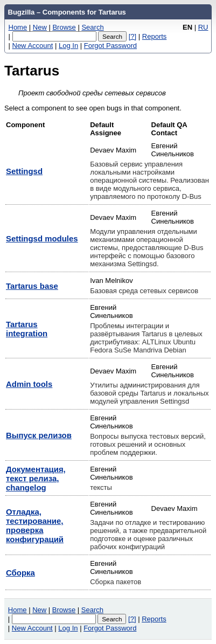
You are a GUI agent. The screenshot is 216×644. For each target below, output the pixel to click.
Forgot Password (110, 46)
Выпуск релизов (39, 435)
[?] (133, 36)
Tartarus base (32, 286)
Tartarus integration (27, 329)
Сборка (20, 573)
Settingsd (24, 171)
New (40, 27)
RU (203, 27)
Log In (68, 46)
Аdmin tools (29, 384)
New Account (33, 46)
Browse (64, 27)
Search (92, 27)
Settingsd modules (42, 238)
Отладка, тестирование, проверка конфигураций (35, 525)
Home (18, 27)
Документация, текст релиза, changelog (36, 478)
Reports (155, 36)
